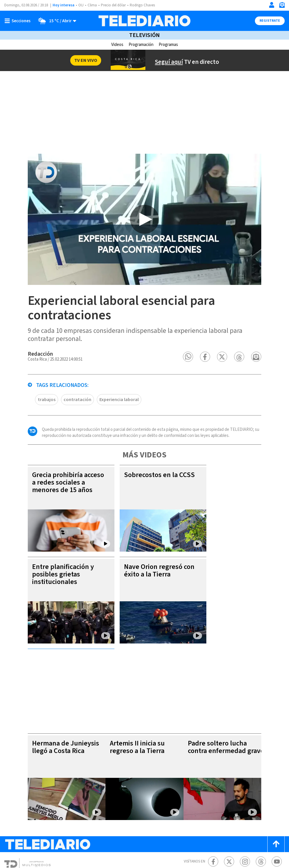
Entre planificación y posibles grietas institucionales (44, 596)
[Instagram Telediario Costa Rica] (245, 803)
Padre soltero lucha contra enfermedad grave (228, 693)
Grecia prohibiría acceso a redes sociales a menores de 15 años (51, 504)
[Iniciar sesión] (272, 5)
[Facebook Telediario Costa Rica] (213, 803)
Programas (170, 45)
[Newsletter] (282, 6)
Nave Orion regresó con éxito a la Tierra (142, 592)
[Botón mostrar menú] (19, 21)
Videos (115, 45)
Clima (93, 5)
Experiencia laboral (98, 421)
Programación (140, 45)
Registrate (269, 21)
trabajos (28, 421)
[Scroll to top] (276, 786)
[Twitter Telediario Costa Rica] (229, 803)
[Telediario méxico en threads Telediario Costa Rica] (261, 803)
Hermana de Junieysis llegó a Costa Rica (48, 689)
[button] (207, 378)
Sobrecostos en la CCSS (133, 500)
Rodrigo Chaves (146, 5)
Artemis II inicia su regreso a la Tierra (134, 689)
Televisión (144, 35)
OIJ (81, 5)
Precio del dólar (115, 5)
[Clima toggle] (56, 21)
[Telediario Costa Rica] (144, 21)
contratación (57, 421)
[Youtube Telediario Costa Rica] (277, 803)
